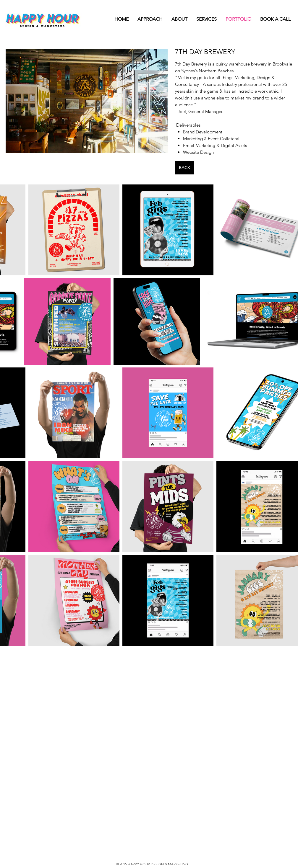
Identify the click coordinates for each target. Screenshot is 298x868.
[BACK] (184, 168)
